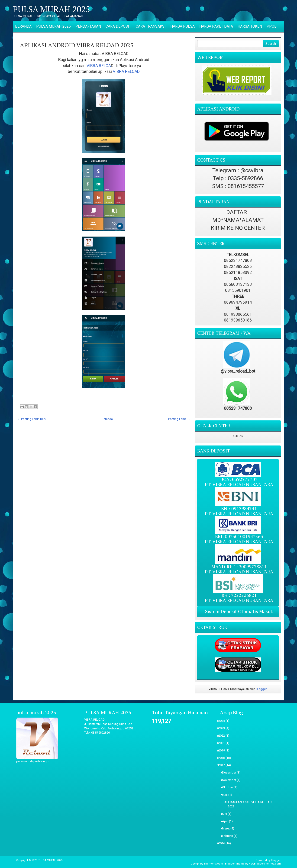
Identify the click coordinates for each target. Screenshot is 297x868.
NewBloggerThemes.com (265, 864)
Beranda (107, 419)
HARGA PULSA (182, 26)
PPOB (272, 26)
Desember (231, 772)
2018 (223, 758)
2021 (223, 743)
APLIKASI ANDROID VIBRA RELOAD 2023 (77, 45)
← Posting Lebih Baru (32, 419)
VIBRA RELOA (99, 66)
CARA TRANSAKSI (151, 26)
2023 (223, 728)
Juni (226, 795)
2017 (223, 765)
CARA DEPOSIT (118, 26)
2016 (223, 843)
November (231, 780)
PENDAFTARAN (88, 26)
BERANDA (23, 26)
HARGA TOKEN (250, 26)
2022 (223, 736)
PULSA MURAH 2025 (51, 9)
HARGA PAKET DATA (216, 26)
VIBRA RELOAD (126, 71)
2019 (223, 750)
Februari (229, 836)
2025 (223, 721)
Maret (227, 828)
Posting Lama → (179, 419)
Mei (226, 814)
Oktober (229, 787)
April (227, 821)
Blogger (261, 689)
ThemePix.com (213, 864)
